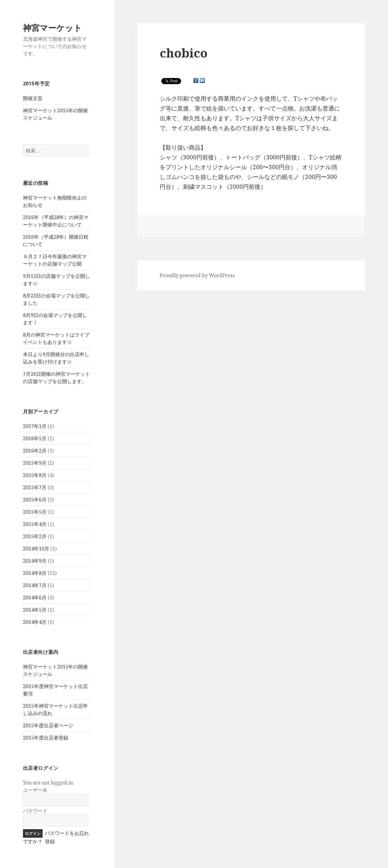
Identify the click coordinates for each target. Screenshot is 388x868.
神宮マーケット (52, 28)
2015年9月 (35, 463)
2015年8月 (35, 475)
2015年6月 (35, 500)
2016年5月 (35, 438)
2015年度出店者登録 (46, 738)
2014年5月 (35, 610)
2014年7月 (35, 585)
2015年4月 (35, 524)
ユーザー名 (35, 790)
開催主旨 (33, 98)
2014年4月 (35, 622)
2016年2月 (35, 451)
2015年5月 (35, 512)
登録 (50, 841)
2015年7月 (35, 487)
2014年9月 (35, 561)
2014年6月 (35, 598)
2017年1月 (35, 426)
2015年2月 (35, 536)
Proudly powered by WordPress (197, 275)
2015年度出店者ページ (48, 725)
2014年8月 (35, 573)
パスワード (35, 811)
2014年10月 (36, 549)
